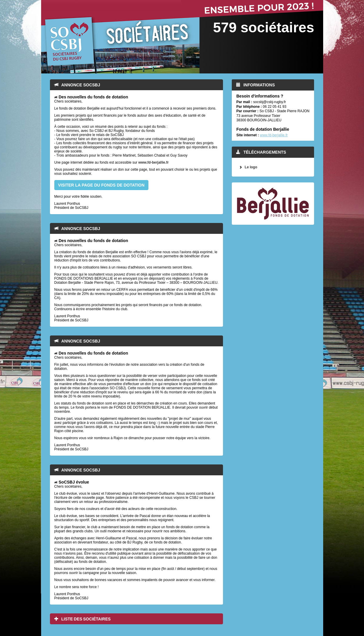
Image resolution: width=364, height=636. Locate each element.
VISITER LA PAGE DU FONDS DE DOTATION (101, 185)
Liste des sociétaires (83, 619)
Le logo (251, 167)
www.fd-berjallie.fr (154, 162)
